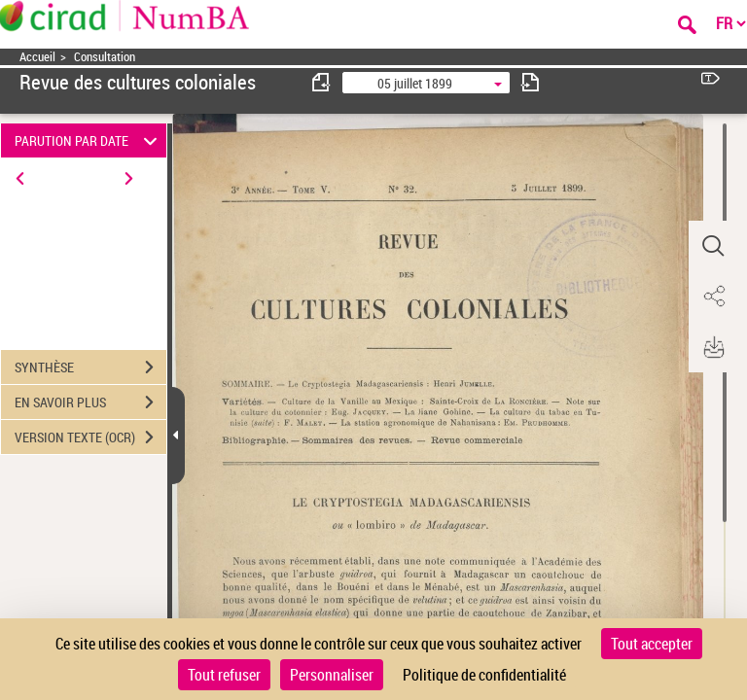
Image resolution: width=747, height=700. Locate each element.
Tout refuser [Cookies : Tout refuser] (224, 675)
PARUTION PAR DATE (89, 140)
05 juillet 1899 (415, 83)
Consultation (105, 57)
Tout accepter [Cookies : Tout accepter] (652, 644)
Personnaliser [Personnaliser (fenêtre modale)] (332, 675)
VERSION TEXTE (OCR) (90, 437)
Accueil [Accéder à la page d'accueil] (37, 57)
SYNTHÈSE (90, 367)
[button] (713, 246)
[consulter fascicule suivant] (530, 82)
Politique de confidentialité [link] (484, 675)
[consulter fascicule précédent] (322, 82)
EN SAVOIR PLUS (90, 402)
